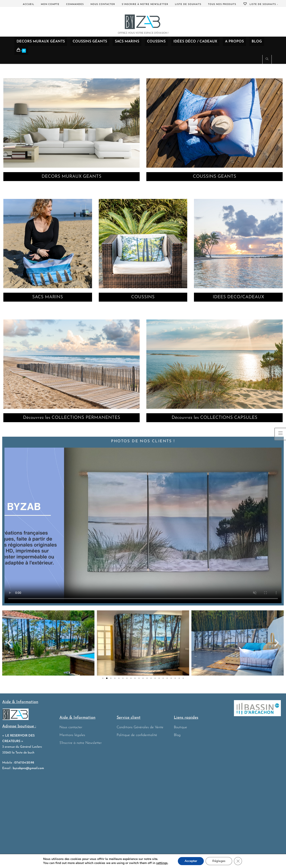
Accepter (191, 861)
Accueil (28, 4)
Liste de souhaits (188, 4)
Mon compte (50, 4)
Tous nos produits (222, 4)
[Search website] (267, 60)
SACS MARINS (48, 297)
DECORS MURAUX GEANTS (71, 177)
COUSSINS (143, 297)
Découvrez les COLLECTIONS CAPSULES (214, 418)
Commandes (75, 4)
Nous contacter (103, 4)
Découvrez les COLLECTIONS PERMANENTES (72, 418)
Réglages (219, 861)
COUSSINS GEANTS (214, 177)
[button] (9, 643)
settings (162, 863)
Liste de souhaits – (261, 4)
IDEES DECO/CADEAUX (238, 297)
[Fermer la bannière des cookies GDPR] (238, 861)
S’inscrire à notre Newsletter (145, 4)
